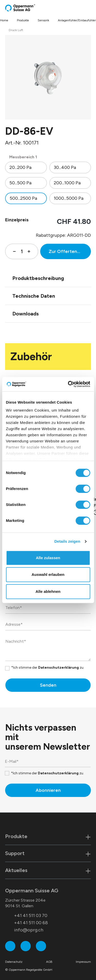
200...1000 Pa (67, 183)
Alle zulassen (48, 558)
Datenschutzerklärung (58, 668)
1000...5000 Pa (69, 198)
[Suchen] (79, 8)
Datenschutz (14, 962)
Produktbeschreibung (38, 278)
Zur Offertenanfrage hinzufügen (70, 251)
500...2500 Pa (23, 198)
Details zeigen (67, 541)
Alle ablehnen (48, 591)
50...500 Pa (20, 183)
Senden (48, 685)
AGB (49, 962)
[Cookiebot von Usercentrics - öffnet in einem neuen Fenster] (68, 384)
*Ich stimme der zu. (48, 668)
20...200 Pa (20, 167)
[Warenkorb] (85, 8)
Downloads (25, 314)
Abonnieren (48, 790)
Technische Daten (34, 296)
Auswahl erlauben (48, 574)
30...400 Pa (65, 167)
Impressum (83, 962)
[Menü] (89, 8)
